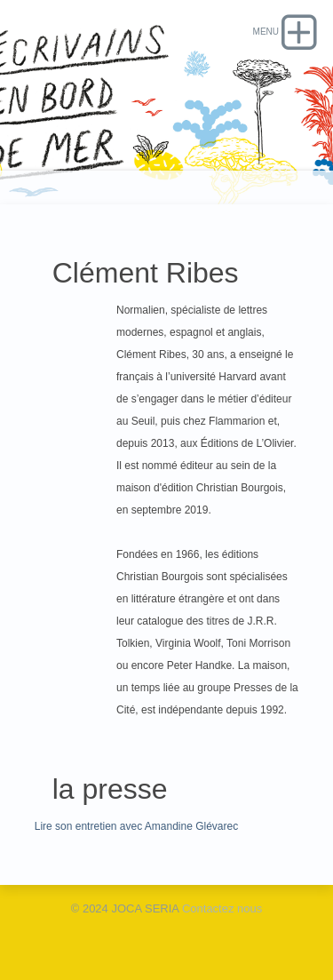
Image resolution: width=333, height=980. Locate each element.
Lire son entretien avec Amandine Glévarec (136, 826)
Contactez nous (222, 908)
